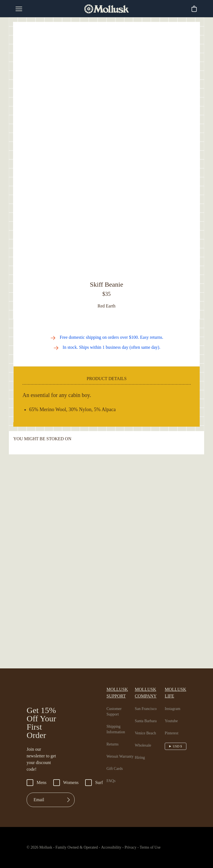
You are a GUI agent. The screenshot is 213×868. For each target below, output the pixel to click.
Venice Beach (148, 795)
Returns (113, 806)
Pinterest (173, 795)
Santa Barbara (149, 782)
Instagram (174, 770)
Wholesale (145, 807)
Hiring (141, 819)
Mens (37, 852)
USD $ (178, 808)
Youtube (173, 782)
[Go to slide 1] (101, 265)
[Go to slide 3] (111, 265)
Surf (97, 852)
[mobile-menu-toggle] (19, 9)
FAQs (111, 848)
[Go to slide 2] (106, 265)
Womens (68, 852)
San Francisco (148, 770)
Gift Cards (115, 836)
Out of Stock (107, 306)
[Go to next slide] (191, 713)
